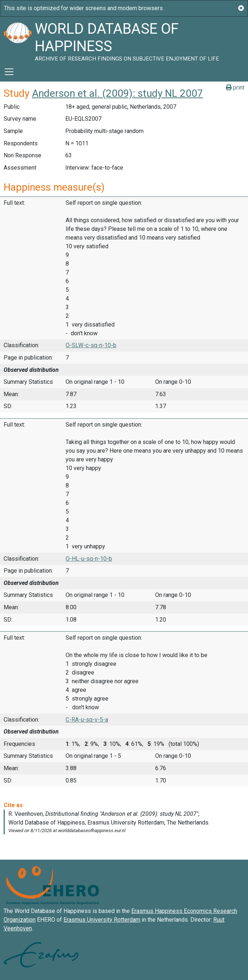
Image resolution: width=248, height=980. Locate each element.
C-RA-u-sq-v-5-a (87, 720)
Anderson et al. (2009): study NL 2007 (117, 93)
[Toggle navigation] (9, 72)
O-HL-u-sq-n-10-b (89, 559)
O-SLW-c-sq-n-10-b (91, 345)
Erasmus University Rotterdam (102, 920)
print (235, 88)
